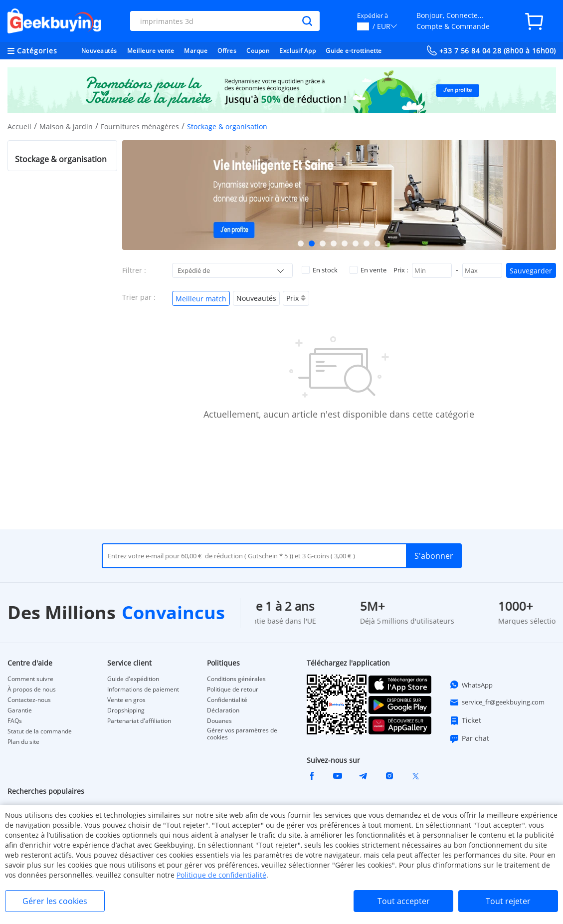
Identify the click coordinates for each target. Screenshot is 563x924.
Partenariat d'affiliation (139, 721)
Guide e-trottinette (354, 51)
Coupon (258, 51)
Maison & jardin (66, 126)
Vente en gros (126, 700)
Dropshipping (126, 710)
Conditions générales (236, 679)
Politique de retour (233, 690)
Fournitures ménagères (140, 126)
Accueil (19, 126)
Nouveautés (99, 51)
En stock (320, 270)
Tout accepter (404, 901)
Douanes (219, 721)
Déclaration (223, 710)
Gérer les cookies (55, 901)
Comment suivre (30, 679)
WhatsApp (471, 685)
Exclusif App (297, 51)
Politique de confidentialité (221, 875)
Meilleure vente (151, 51)
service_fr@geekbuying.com (497, 702)
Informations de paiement (143, 690)
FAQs (15, 721)
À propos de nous (32, 690)
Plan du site (23, 742)
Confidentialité (227, 700)
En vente (368, 270)
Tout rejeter (508, 901)
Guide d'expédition (133, 679)
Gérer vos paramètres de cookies (242, 734)
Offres (227, 51)
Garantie (20, 710)
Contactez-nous (29, 700)
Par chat (469, 738)
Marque (196, 51)
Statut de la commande (40, 731)
